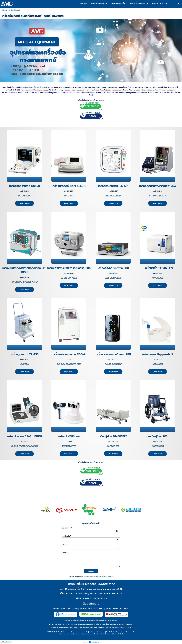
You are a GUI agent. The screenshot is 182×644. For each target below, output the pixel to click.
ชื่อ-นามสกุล (67, 528)
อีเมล (64, 544)
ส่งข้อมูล (91, 571)
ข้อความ (65, 553)
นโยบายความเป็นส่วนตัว (102, 576)
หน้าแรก (5, 10)
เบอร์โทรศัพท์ (67, 536)
